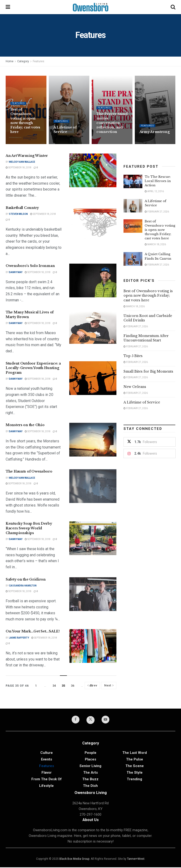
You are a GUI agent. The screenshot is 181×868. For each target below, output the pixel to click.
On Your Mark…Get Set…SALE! (33, 631)
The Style (135, 773)
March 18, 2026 (155, 244)
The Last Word (135, 753)
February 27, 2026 (157, 212)
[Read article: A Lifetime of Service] (133, 206)
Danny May (16, 272)
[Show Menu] (8, 7)
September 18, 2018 (19, 168)
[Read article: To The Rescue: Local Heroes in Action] (133, 181)
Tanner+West (136, 860)
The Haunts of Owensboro (29, 471)
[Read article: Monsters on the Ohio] (93, 440)
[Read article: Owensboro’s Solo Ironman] (93, 280)
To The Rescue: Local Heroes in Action (158, 181)
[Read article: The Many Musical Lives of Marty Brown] (93, 327)
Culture (47, 753)
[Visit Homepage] (90, 7)
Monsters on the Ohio (25, 425)
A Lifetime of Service (65, 133)
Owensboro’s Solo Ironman (30, 266)
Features (39, 61)
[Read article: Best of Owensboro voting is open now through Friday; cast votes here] (133, 226)
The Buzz (90, 780)
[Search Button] (173, 7)
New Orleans (135, 387)
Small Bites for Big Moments (148, 371)
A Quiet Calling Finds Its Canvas (158, 256)
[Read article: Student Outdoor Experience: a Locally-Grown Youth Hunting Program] (93, 378)
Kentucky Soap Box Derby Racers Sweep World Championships (29, 528)
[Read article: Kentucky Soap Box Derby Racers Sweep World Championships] (93, 538)
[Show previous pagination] (92, 685)
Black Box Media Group (74, 860)
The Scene (135, 767)
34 (54, 686)
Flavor (47, 773)
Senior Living (90, 767)
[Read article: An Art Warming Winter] (93, 170)
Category (23, 61)
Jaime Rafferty (19, 638)
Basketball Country (22, 208)
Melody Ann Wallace (22, 162)
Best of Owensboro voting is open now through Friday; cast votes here (25, 124)
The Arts (90, 773)
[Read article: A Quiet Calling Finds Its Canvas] (133, 259)
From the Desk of (47, 780)
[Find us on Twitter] (90, 720)
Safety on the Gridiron (26, 579)
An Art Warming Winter (27, 156)
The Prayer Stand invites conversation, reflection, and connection (112, 126)
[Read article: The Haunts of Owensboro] (93, 486)
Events (47, 760)
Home (10, 61)
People (90, 753)
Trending (134, 780)
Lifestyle (46, 786)
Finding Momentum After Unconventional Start (146, 338)
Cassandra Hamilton (23, 586)
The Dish (90, 786)
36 (73, 686)
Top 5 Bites (133, 356)
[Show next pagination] (109, 685)
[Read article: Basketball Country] (93, 222)
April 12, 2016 (154, 191)
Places (90, 760)
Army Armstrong (155, 135)
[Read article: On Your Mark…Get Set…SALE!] (93, 646)
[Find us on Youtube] (107, 720)
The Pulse (135, 760)
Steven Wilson (18, 214)
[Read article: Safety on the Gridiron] (93, 594)
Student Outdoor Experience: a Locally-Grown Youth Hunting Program (33, 368)
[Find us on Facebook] (74, 720)
